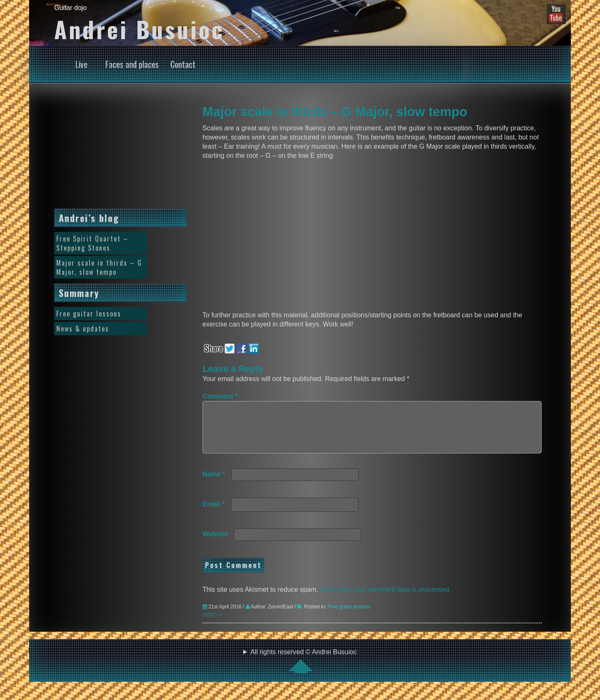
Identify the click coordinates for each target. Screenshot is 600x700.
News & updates (83, 329)
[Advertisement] (121, 152)
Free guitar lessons (349, 617)
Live (81, 64)
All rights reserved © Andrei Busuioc (300, 671)
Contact (183, 64)
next (213, 624)
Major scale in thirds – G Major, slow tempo (335, 112)
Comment (220, 396)
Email (214, 514)
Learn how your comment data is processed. (386, 599)
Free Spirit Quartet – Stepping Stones (92, 243)
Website (215, 544)
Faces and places (132, 64)
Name (214, 484)
